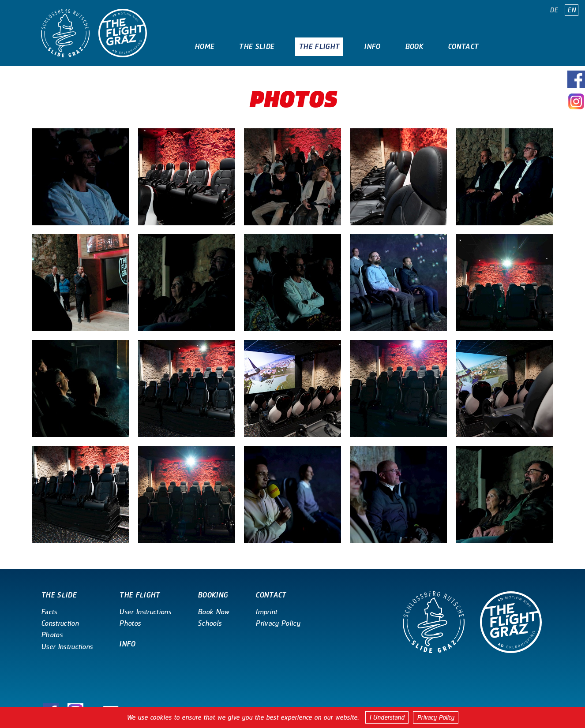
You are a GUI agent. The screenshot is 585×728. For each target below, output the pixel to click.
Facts (49, 612)
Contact (463, 47)
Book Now (214, 612)
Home (204, 47)
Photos (52, 635)
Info (372, 47)
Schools (210, 623)
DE (554, 10)
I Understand (387, 717)
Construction (60, 623)
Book (414, 47)
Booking (213, 595)
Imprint (266, 612)
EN (572, 10)
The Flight (319, 47)
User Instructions (67, 647)
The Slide (256, 47)
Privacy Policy (436, 717)
